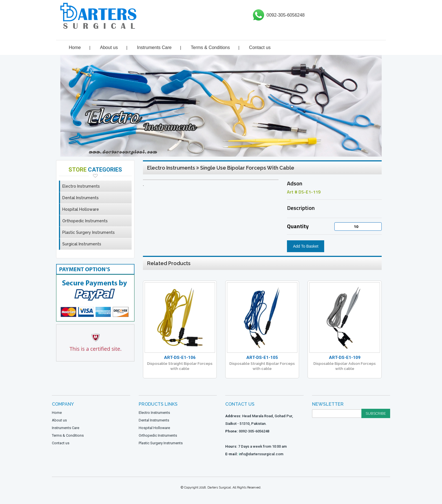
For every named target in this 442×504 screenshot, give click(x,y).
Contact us (260, 47)
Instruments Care (154, 47)
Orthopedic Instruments (85, 221)
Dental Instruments (80, 198)
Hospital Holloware (81, 209)
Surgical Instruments (82, 244)
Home (75, 47)
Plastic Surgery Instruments (89, 232)
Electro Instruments (81, 186)
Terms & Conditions (210, 47)
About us (109, 47)
